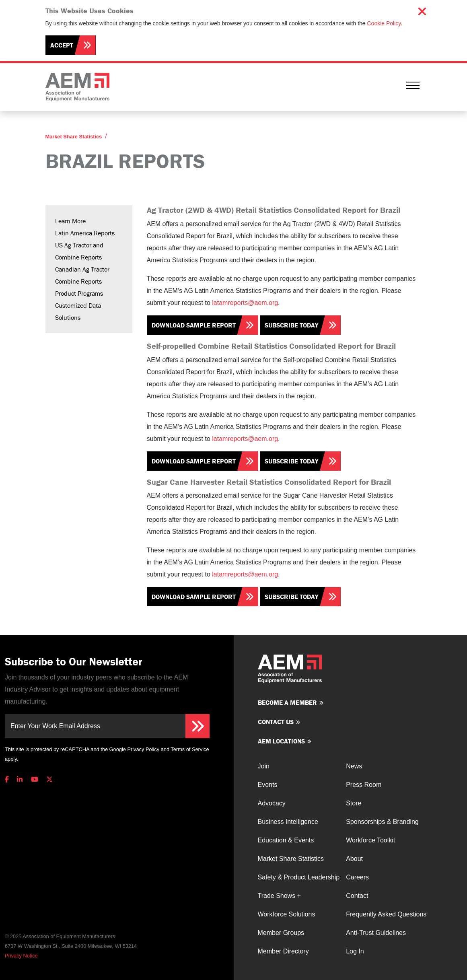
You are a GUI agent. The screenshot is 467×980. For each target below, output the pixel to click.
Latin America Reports (85, 233)
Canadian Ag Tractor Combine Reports (82, 275)
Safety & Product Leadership (299, 877)
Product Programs (79, 293)
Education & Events (286, 840)
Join (264, 766)
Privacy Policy (143, 749)
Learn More (70, 221)
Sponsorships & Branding (382, 822)
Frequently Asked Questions (386, 914)
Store (354, 803)
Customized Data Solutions (78, 311)
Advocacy (272, 803)
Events (268, 785)
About (354, 859)
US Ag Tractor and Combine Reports (79, 251)
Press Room (364, 785)
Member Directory (283, 951)
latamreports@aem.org (245, 303)
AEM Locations (281, 741)
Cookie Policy (384, 23)
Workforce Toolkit (370, 840)
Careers (357, 877)
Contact (357, 896)
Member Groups (281, 933)
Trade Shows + (279, 896)
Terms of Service (190, 749)
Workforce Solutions (287, 914)
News (354, 766)
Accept (62, 45)
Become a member (287, 702)
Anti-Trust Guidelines (376, 933)
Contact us (276, 722)
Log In (355, 951)
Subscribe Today (291, 325)
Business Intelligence (288, 822)
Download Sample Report (194, 325)
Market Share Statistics (74, 137)
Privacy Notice (21, 956)
